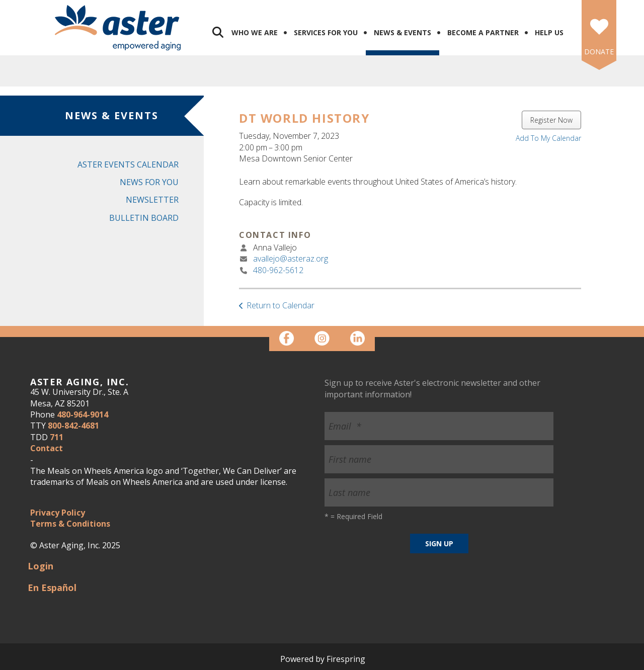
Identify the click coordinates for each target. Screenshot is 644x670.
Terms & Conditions (70, 524)
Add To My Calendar (548, 138)
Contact (47, 448)
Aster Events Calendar (128, 164)
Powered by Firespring (323, 659)
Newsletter (152, 200)
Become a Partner (483, 32)
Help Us (549, 32)
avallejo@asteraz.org (291, 259)
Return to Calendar (280, 305)
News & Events (403, 32)
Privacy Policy (58, 513)
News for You (149, 182)
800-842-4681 (73, 426)
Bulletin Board (144, 218)
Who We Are (255, 32)
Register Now (551, 120)
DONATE (599, 52)
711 (57, 437)
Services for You (326, 32)
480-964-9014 (83, 414)
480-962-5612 (278, 270)
